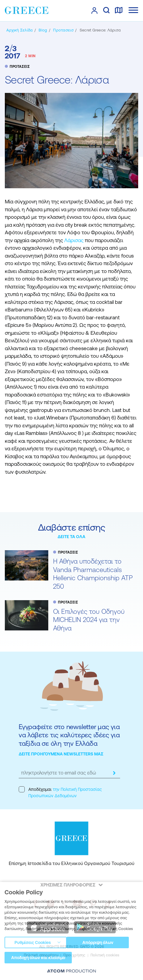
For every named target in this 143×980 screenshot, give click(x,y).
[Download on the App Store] (48, 927)
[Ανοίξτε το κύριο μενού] (133, 10)
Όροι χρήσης (75, 955)
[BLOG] (43, 30)
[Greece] (27, 10)
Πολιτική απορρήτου (41, 955)
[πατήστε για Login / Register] (94, 11)
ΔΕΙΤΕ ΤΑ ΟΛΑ (71, 537)
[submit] (114, 773)
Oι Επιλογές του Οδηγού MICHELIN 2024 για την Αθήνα (89, 620)
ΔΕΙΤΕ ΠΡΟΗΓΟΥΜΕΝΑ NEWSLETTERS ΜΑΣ (61, 754)
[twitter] (64, 903)
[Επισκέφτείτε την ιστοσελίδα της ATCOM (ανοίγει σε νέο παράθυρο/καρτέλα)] (71, 972)
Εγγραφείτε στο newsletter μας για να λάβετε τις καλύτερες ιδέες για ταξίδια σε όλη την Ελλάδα (69, 735)
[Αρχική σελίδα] (19, 30)
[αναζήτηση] (106, 11)
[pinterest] (93, 903)
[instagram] (51, 903)
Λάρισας (75, 240)
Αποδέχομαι (60, 792)
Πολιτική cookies (105, 955)
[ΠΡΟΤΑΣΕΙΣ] (63, 30)
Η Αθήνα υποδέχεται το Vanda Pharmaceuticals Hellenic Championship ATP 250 (93, 574)
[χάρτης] (119, 11)
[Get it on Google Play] (95, 927)
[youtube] (77, 903)
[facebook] (35, 903)
